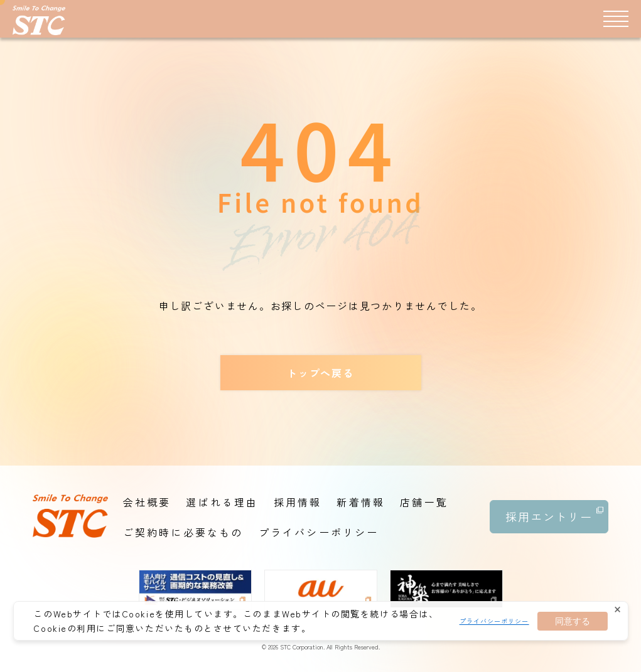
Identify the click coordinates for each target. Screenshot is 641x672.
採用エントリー (554, 512)
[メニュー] (616, 18)
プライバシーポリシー (494, 621)
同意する (573, 621)
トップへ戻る (320, 373)
